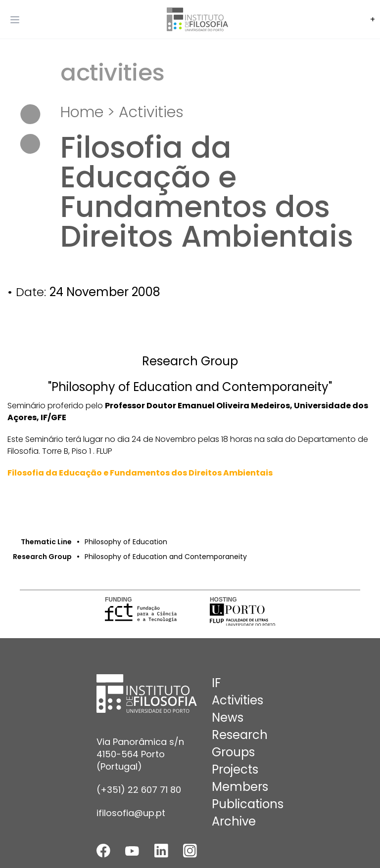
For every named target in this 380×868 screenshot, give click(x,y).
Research (240, 735)
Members (240, 787)
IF (216, 683)
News (228, 717)
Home (82, 112)
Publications (248, 804)
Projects (235, 769)
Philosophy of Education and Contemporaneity (166, 557)
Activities (151, 112)
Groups (233, 752)
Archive (234, 821)
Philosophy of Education (126, 542)
